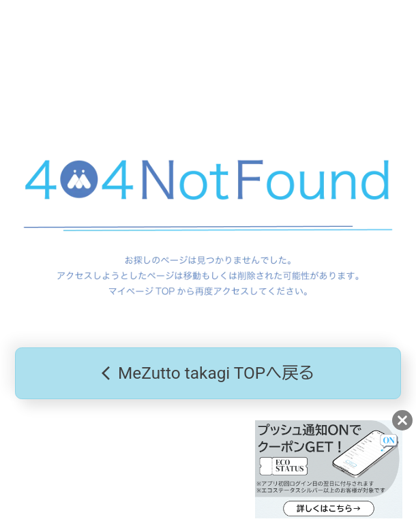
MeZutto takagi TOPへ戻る (208, 374)
